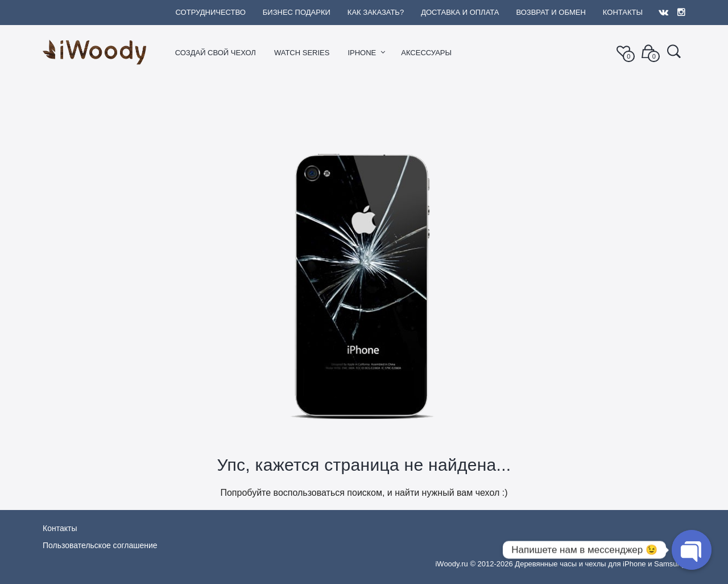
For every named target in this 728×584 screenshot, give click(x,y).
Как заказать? (376, 12)
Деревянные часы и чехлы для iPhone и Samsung (600, 564)
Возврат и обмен (551, 12)
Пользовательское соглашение (100, 545)
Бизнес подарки (297, 12)
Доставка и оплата (460, 12)
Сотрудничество (210, 12)
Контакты (623, 12)
